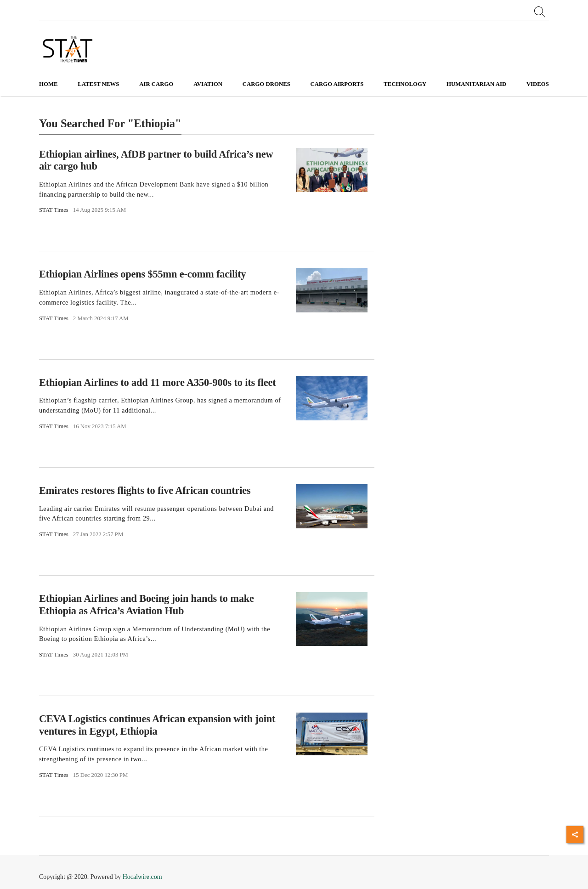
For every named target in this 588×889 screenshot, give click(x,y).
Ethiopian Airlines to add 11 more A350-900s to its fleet (158, 382)
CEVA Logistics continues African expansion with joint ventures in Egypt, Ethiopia (157, 725)
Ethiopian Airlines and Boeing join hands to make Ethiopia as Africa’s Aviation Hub (147, 605)
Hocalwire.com (142, 877)
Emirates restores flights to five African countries (145, 490)
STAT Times (54, 210)
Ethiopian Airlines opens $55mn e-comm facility (143, 274)
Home (48, 84)
